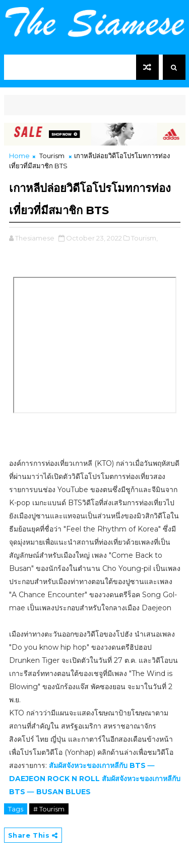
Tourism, (144, 238)
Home (19, 156)
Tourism (52, 156)
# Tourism (49, 809)
